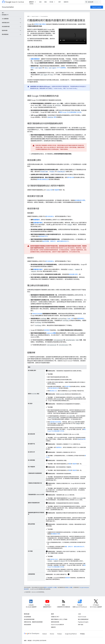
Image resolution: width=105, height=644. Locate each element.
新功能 (51, 2)
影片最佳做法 (50, 261)
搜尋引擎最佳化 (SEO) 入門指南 (59, 619)
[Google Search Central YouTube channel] (47, 603)
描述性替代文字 (43, 236)
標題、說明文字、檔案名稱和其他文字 (74, 547)
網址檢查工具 (53, 391)
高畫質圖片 (37, 220)
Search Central (14, 2)
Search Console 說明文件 (58, 625)
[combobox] (93, 2)
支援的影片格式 (38, 269)
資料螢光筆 (71, 177)
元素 (49, 190)
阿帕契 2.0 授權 (69, 587)
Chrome (52, 634)
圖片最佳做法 (50, 216)
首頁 (28, 16)
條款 (25, 641)
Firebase (60, 634)
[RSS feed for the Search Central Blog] (64, 603)
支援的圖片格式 (38, 223)
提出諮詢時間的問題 (29, 619)
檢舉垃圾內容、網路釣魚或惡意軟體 (33, 622)
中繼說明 (57, 190)
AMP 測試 (81, 625)
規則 (52, 117)
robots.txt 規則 (51, 333)
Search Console (97, 7)
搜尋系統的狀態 (55, 622)
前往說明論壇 (27, 617)
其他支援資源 (27, 625)
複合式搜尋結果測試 (83, 619)
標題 (70, 464)
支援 (40, 2)
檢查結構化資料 (73, 274)
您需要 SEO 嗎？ (55, 617)
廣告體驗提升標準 (80, 200)
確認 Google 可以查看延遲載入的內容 (70, 112)
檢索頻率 (47, 330)
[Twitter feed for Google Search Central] (96, 603)
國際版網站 (81, 319)
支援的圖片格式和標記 (55, 422)
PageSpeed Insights (83, 622)
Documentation (8, 7)
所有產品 (82, 634)
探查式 (37, 68)
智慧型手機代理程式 (40, 24)
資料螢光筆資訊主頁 (43, 179)
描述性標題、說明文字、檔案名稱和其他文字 (56, 241)
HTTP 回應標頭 (55, 68)
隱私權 (30, 641)
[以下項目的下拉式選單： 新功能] (55, 2)
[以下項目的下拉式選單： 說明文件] (36, 2)
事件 (60, 2)
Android (45, 634)
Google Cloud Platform (71, 634)
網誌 (46, 2)
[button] (11, 15)
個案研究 (66, 2)
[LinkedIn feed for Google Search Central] (31, 603)
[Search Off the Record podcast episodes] (80, 603)
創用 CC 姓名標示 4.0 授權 (50, 587)
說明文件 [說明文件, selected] (31, 2)
